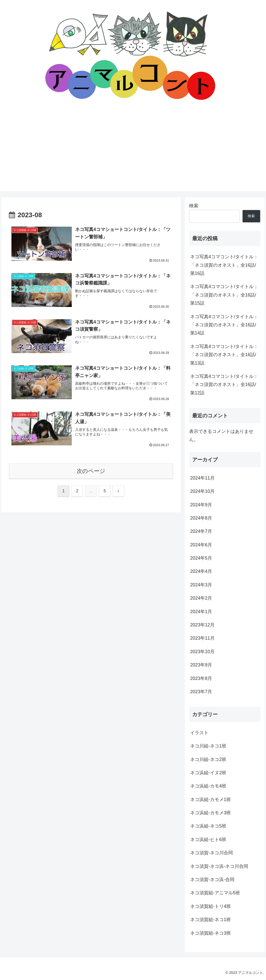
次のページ (91, 471)
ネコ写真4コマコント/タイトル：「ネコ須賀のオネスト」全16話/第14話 (224, 325)
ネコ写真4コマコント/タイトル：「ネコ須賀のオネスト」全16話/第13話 (224, 355)
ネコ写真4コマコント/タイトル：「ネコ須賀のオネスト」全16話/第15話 (224, 295)
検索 (194, 206)
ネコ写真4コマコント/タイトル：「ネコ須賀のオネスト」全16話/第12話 (224, 385)
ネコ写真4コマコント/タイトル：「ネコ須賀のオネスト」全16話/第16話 (224, 265)
